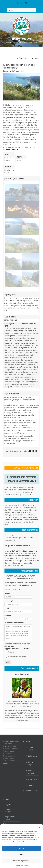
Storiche (31, 785)
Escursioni (29, 741)
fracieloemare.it (12, 150)
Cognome (9, 601)
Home (7, 800)
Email (7, 608)
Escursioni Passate (9, 811)
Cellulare (8, 615)
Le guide (8, 804)
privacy (27, 648)
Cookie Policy (19, 865)
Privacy (26, 865)
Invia (8, 662)
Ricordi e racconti (31, 772)
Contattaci (7, 763)
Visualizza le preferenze (21, 861)
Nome (7, 594)
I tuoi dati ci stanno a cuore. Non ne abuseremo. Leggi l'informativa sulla (18, 646)
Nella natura (32, 756)
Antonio (26, 704)
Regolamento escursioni (10, 818)
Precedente (23, 58)
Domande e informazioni (14, 623)
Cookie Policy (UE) (31, 790)
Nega (22, 855)
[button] (40, 827)
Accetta (21, 848)
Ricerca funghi (30, 763)
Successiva (34, 58)
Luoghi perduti (30, 749)
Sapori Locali (32, 779)
